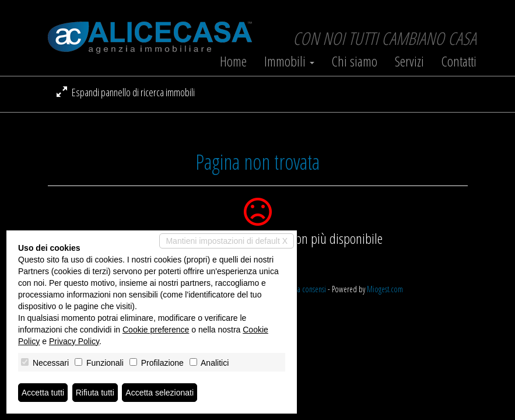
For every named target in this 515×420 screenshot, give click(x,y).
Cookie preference (156, 330)
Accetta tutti (43, 393)
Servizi (409, 61)
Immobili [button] (289, 61)
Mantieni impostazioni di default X (227, 241)
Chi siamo (355, 61)
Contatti (459, 61)
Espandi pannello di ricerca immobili (126, 92)
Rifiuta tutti (95, 393)
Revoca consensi (304, 289)
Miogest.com (385, 289)
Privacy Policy (74, 341)
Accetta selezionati (160, 393)
